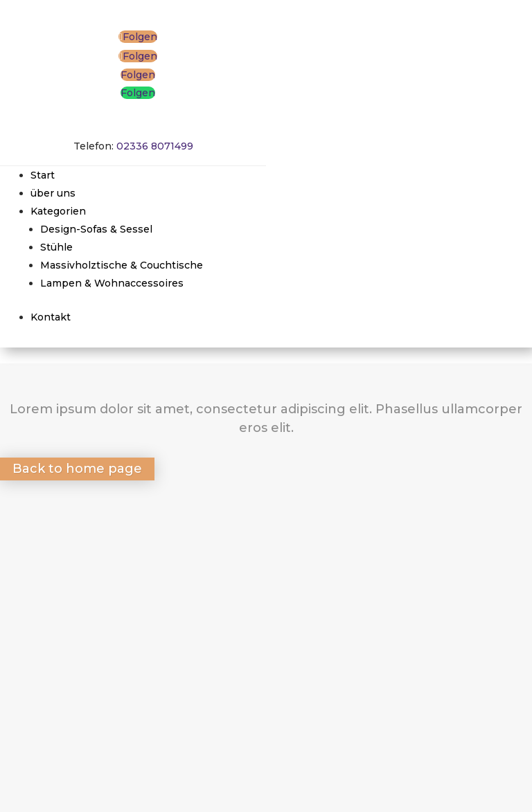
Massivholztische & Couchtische (122, 265)
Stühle (56, 247)
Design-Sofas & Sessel (96, 229)
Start (43, 175)
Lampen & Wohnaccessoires (112, 283)
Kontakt (51, 317)
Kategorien (58, 211)
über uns (53, 193)
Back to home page (77, 469)
